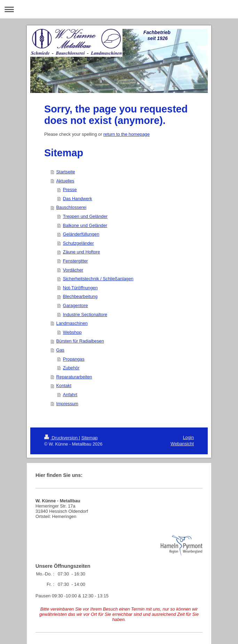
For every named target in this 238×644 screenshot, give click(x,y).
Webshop (72, 332)
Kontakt (64, 386)
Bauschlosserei (72, 207)
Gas (60, 350)
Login (188, 437)
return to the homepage (126, 134)
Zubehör (71, 368)
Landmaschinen (72, 323)
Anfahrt (70, 395)
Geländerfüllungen (81, 234)
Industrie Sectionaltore (85, 315)
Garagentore (76, 305)
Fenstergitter (76, 261)
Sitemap (90, 438)
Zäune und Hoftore (82, 252)
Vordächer (73, 270)
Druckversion (62, 438)
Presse (70, 190)
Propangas (74, 359)
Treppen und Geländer (85, 216)
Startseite (66, 172)
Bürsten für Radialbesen (80, 341)
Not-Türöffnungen (80, 288)
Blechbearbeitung (80, 296)
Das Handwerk (78, 199)
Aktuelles (65, 181)
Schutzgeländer (78, 243)
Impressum (67, 404)
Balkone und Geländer (85, 225)
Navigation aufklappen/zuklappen (119, 9)
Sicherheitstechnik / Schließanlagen (98, 279)
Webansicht (182, 444)
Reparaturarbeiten (74, 377)
